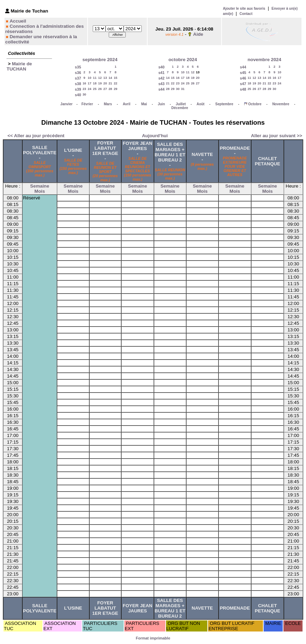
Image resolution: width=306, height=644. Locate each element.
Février (87, 104)
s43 (162, 84)
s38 (78, 84)
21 (110, 83)
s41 (162, 73)
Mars (108, 104)
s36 (78, 73)
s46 (243, 78)
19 (100, 83)
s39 (78, 89)
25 (95, 89)
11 (95, 78)
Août (201, 104)
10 (90, 78)
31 (183, 89)
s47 (243, 84)
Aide (198, 34)
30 (84, 94)
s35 (78, 67)
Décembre (180, 108)
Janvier (67, 104)
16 (84, 83)
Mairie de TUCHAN (19, 66)
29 (115, 89)
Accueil (18, 21)
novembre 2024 (264, 60)
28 (110, 89)
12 (100, 78)
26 (100, 89)
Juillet (181, 104)
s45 (243, 73)
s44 (162, 89)
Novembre (281, 104)
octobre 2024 (183, 60)
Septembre (224, 104)
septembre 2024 (100, 60)
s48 (243, 89)
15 (115, 78)
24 (90, 89)
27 (105, 89)
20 (105, 83)
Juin (161, 104)
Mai (144, 104)
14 (110, 78)
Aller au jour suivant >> (277, 136)
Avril (126, 104)
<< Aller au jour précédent (36, 136)
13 (105, 78)
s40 (78, 95)
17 (90, 83)
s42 (162, 78)
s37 (78, 78)
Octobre (255, 104)
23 (84, 89)
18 (95, 83)
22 (115, 83)
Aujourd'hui (155, 136)
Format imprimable (153, 638)
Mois (40, 191)
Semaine (40, 186)
